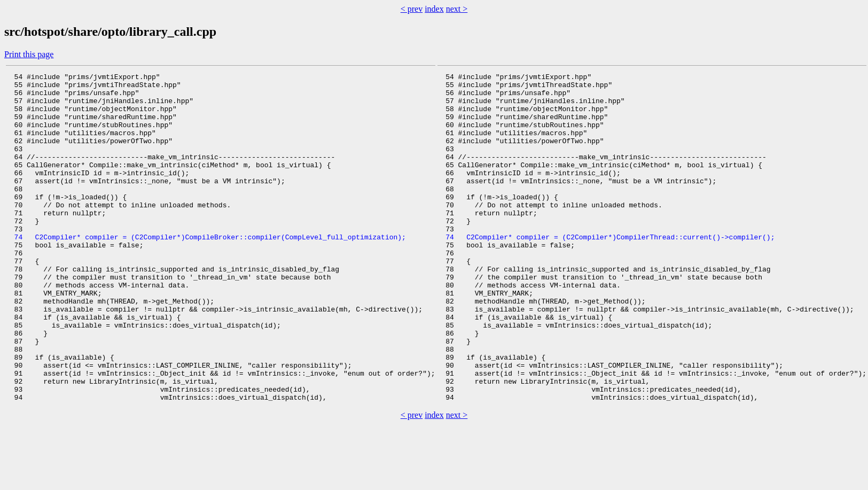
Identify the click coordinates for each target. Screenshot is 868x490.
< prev (412, 9)
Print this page (29, 54)
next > (457, 9)
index (434, 9)
